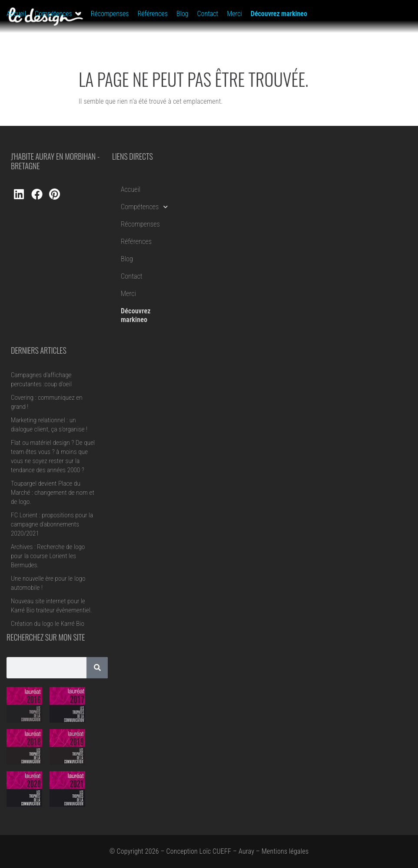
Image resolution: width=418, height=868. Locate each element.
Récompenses (140, 224)
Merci (128, 294)
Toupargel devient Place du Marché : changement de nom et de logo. (53, 493)
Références (136, 242)
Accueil (131, 189)
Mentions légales (285, 851)
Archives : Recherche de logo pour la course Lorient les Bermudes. (48, 556)
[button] (58, 14)
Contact (132, 276)
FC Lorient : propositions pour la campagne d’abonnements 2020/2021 (52, 524)
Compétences (144, 207)
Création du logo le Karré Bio (48, 624)
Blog (127, 259)
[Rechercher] (97, 668)
